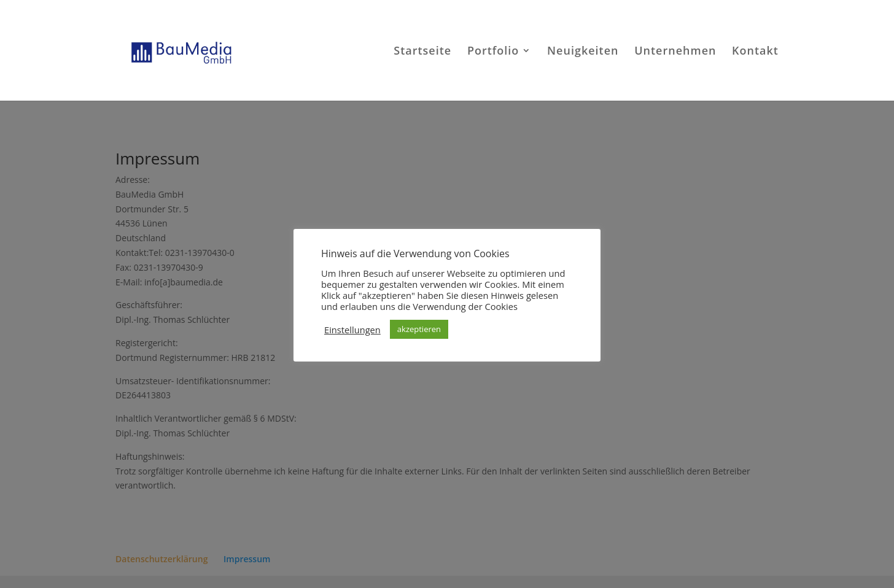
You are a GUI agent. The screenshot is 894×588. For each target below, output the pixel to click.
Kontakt (755, 52)
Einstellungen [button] (352, 330)
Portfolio (493, 52)
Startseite (422, 52)
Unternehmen (675, 52)
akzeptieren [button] (419, 329)
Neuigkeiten (583, 52)
